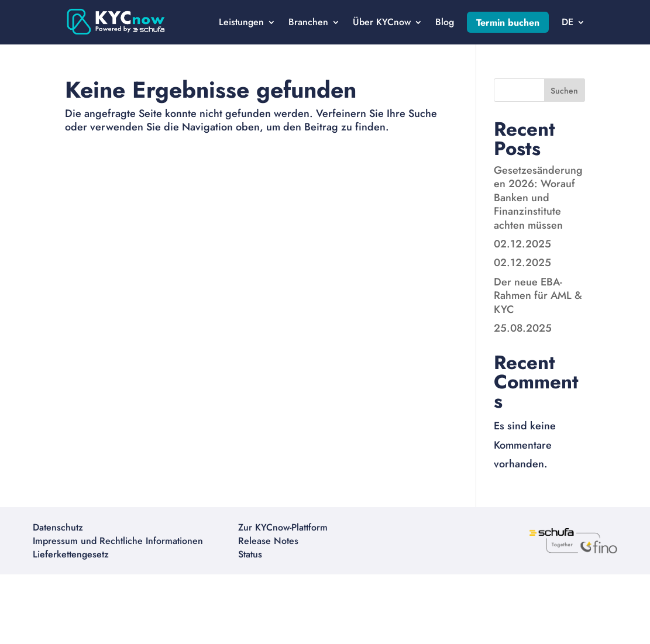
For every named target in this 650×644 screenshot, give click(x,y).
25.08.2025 (523, 328)
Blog (445, 22)
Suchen (564, 91)
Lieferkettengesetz (71, 554)
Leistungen (241, 22)
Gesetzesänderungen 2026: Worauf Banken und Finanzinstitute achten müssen (538, 198)
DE (568, 22)
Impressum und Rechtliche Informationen (118, 541)
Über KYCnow (382, 22)
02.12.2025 (522, 244)
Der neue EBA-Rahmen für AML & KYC (538, 296)
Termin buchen (508, 23)
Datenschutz (58, 527)
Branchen (308, 22)
